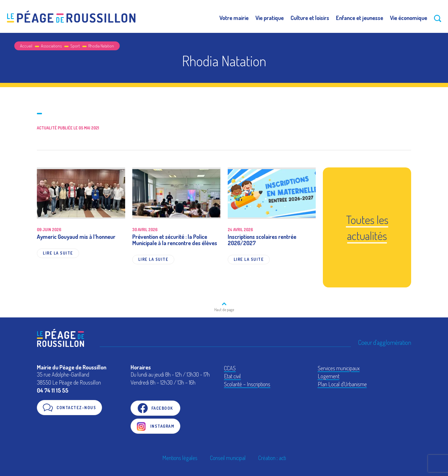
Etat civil (232, 376)
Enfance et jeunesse (360, 18)
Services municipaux (339, 368)
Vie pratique (270, 18)
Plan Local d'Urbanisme (342, 384)
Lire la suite (58, 253)
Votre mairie (234, 18)
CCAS (230, 368)
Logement (329, 376)
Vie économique (409, 18)
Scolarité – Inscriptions (247, 384)
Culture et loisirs (310, 18)
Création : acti (272, 458)
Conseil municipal (228, 458)
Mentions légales (180, 458)
